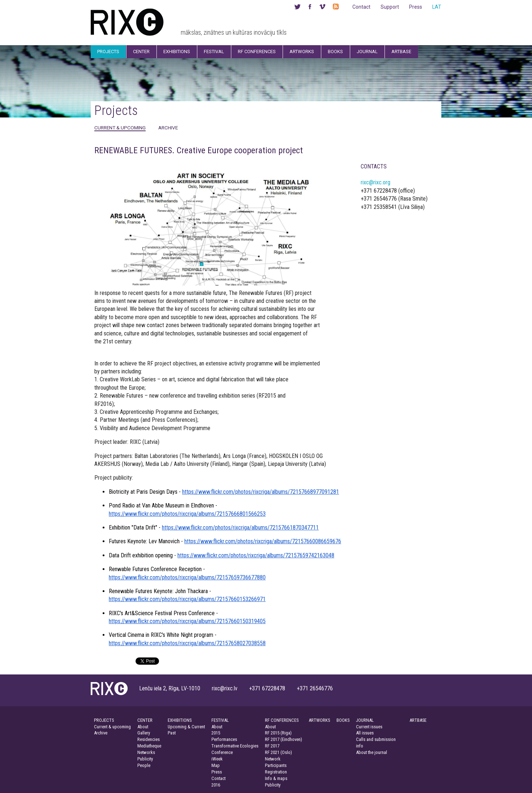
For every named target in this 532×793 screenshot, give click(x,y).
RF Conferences (257, 52)
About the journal (372, 752)
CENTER (145, 720)
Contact (361, 7)
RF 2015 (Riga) (278, 733)
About (143, 727)
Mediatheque (149, 746)
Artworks (302, 52)
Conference (222, 752)
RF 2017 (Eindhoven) (284, 739)
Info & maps (276, 778)
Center (141, 52)
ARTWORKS (319, 720)
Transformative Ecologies (235, 746)
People (144, 765)
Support (390, 7)
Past (172, 733)
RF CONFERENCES (282, 720)
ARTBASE (418, 720)
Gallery (144, 733)
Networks (146, 752)
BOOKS (343, 720)
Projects (108, 52)
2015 (216, 733)
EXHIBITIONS (180, 720)
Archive (168, 128)
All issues (365, 733)
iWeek (217, 759)
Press (416, 7)
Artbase (401, 52)
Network (273, 759)
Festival (214, 52)
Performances (224, 739)
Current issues (369, 727)
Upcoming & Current (186, 727)
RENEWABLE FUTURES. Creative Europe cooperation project (199, 150)
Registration (276, 772)
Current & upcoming (120, 128)
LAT (437, 7)
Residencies (149, 739)
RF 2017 (272, 746)
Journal (367, 52)
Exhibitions (177, 52)
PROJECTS (104, 720)
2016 (216, 785)
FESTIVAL (220, 720)
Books (335, 52)
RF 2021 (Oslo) (278, 752)
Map (216, 765)
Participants (276, 765)
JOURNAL (365, 720)
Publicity (145, 759)
